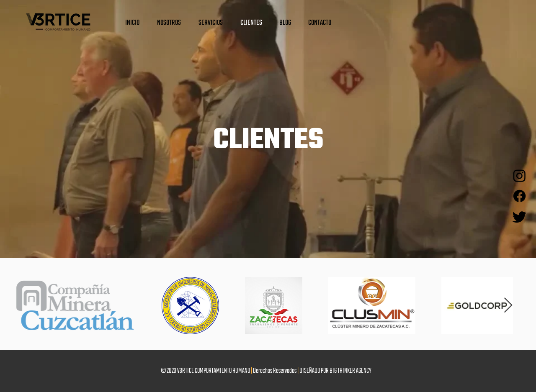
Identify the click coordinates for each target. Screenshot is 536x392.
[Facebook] (519, 196)
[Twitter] (519, 216)
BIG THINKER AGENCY (350, 371)
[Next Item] (508, 306)
